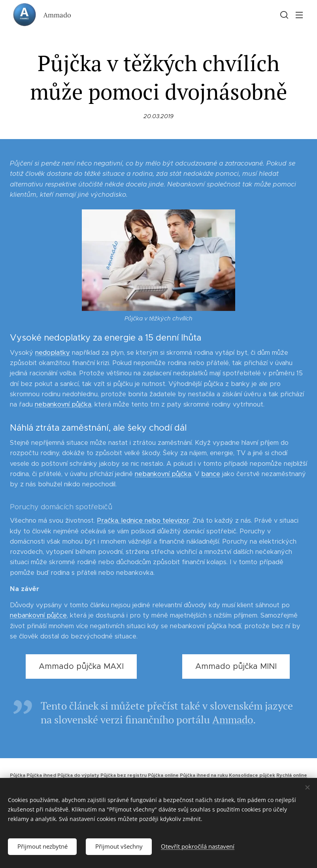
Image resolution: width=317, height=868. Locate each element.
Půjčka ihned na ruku (204, 775)
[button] (283, 15)
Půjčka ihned (41, 775)
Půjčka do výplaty (78, 775)
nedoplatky (53, 353)
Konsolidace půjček (252, 775)
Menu (299, 15)
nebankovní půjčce (38, 616)
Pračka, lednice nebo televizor (143, 521)
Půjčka (18, 775)
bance (211, 474)
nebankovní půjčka (63, 404)
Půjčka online (163, 775)
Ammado (233, 720)
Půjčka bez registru (124, 775)
